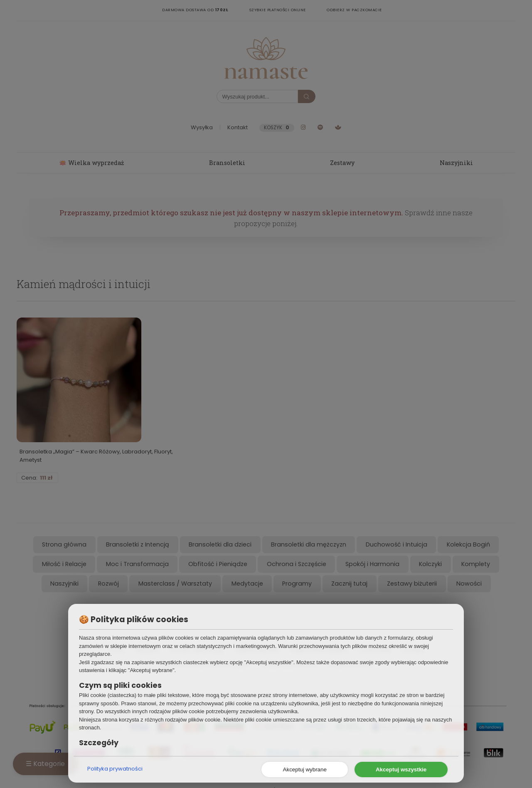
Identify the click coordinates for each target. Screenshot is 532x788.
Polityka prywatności (115, 769)
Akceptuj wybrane (305, 770)
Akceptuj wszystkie (401, 770)
